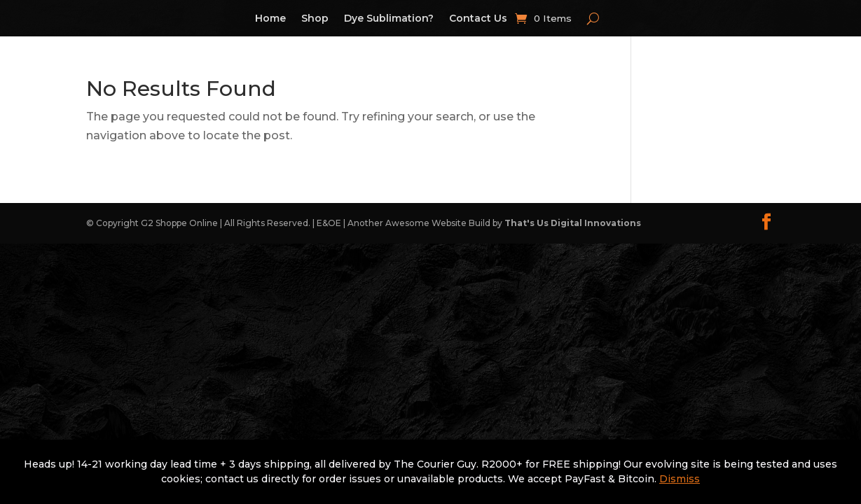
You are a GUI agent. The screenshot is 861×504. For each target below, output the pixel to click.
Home (270, 19)
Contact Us (478, 19)
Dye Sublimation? (389, 19)
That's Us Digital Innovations (573, 223)
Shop (315, 19)
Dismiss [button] (680, 479)
